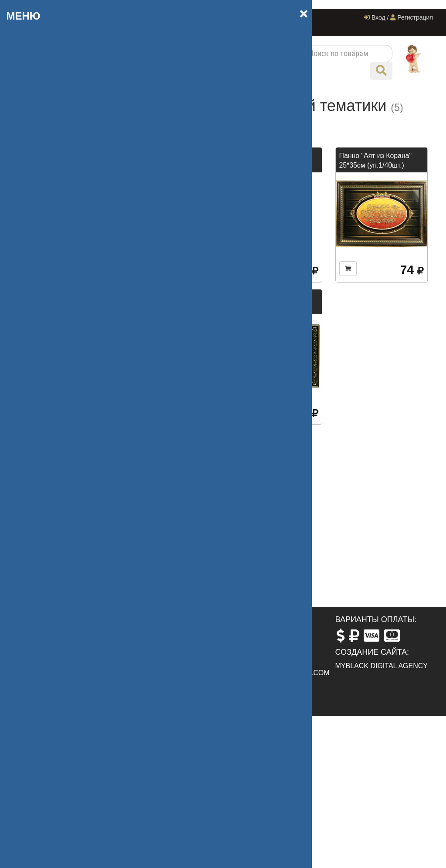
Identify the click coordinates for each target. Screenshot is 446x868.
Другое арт (41, 451)
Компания (296, 18)
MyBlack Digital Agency (382, 666)
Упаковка (38, 161)
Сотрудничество (154, 18)
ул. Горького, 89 (158, 633)
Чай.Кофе (39, 248)
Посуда (35, 126)
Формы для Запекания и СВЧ (63, 270)
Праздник (38, 196)
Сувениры (39, 144)
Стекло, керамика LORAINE (52, 412)
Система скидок (248, 18)
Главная (109, 18)
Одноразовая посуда (57, 355)
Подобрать (64, 586)
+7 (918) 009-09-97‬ (50, 18)
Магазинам (41, 213)
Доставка (202, 18)
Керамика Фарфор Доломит (53, 315)
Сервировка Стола (53, 372)
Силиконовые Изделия (60, 389)
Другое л (37, 230)
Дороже (261, 124)
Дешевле (228, 124)
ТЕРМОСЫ (41, 434)
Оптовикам (71, 27)
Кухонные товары (52, 337)
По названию (187, 124)
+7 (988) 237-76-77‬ (263, 643)
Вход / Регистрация (398, 17)
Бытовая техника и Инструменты (54, 474)
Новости (32, 27)
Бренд (33, 179)
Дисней (35, 293)
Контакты (111, 27)
